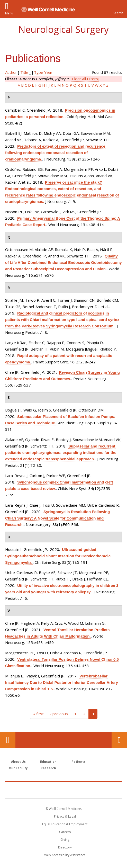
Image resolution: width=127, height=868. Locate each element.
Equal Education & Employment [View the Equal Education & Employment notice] (65, 824)
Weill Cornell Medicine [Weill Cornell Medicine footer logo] (63, 790)
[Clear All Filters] (85, 79)
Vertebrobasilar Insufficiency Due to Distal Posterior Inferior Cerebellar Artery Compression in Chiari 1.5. (62, 682)
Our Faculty (18, 768)
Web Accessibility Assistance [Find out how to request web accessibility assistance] (65, 855)
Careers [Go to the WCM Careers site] (65, 832)
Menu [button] (9, 13)
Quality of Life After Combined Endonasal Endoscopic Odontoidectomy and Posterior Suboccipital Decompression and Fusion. (63, 262)
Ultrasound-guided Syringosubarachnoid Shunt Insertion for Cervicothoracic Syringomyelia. (58, 556)
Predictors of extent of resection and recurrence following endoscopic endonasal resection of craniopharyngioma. (55, 153)
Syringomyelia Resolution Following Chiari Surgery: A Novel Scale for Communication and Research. (57, 518)
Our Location (8, 740)
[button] (118, 9)
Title (24, 72)
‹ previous (59, 714)
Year (48, 72)
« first (38, 714)
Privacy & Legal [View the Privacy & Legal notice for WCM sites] (65, 816)
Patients (79, 762)
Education (48, 762)
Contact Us (119, 740)
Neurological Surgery (63, 29)
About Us (18, 762)
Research (48, 768)
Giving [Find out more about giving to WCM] (65, 840)
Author (11, 72)
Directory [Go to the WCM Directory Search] (65, 847)
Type (39, 72)
